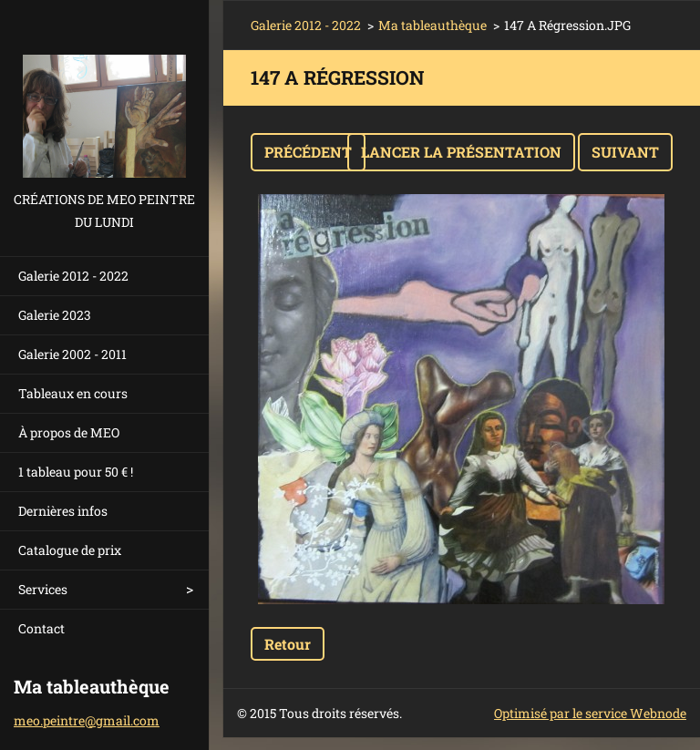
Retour (288, 644)
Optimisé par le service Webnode (590, 713)
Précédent (308, 152)
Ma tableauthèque (432, 25)
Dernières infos (63, 511)
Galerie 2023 (55, 315)
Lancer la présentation (461, 152)
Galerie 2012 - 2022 (73, 276)
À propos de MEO (69, 432)
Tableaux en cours (73, 393)
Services (43, 589)
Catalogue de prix (70, 550)
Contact (41, 628)
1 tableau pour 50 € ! (76, 472)
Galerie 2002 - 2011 (72, 354)
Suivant (625, 152)
